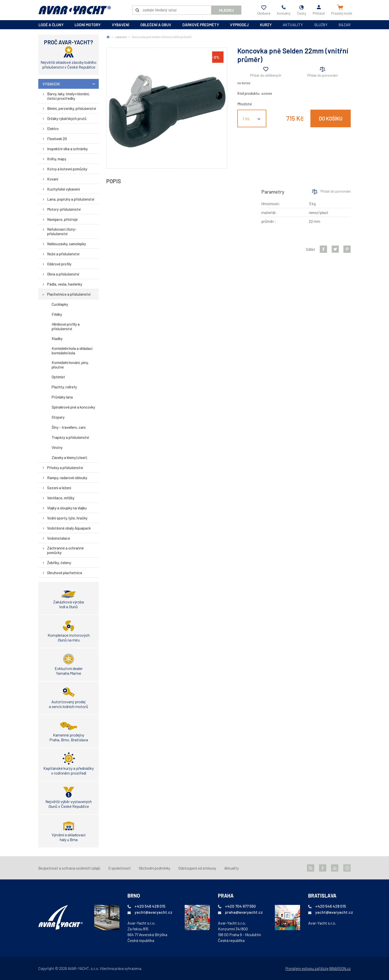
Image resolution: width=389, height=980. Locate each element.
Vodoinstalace (59, 538)
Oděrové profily (59, 264)
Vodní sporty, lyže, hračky (67, 518)
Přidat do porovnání (322, 75)
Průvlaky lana (62, 397)
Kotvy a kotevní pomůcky (67, 169)
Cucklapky (60, 304)
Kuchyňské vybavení (63, 189)
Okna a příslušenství (63, 274)
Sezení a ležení (59, 488)
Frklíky (57, 314)
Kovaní (53, 179)
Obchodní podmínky (155, 868)
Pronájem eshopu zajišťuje (307, 968)
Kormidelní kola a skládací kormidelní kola (72, 351)
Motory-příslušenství (64, 209)
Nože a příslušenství (63, 254)
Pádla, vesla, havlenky (65, 284)
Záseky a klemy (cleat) (69, 457)
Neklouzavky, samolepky (67, 244)
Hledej (226, 10)
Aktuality (293, 25)
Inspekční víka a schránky (67, 149)
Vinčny (57, 447)
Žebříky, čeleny (59, 563)
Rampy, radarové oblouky (67, 478)
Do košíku (331, 118)
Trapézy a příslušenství (70, 437)
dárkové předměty (201, 25)
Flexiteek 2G (57, 139)
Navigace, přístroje (62, 219)
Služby (321, 25)
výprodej (239, 25)
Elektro (53, 129)
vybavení (121, 25)
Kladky (57, 339)
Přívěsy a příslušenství (65, 468)
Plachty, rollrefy (64, 387)
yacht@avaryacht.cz (153, 912)
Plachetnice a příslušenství (69, 294)
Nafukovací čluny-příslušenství (62, 231)
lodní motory (88, 25)
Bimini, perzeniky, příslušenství (72, 108)
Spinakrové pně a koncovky (73, 407)
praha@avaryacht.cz (244, 912)
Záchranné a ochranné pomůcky (65, 550)
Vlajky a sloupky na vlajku (67, 508)
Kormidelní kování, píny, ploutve (70, 365)
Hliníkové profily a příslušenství (66, 326)
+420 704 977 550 (240, 906)
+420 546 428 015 (150, 906)
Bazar (345, 25)
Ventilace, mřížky (61, 498)
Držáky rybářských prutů (67, 118)
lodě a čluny (51, 25)
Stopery (58, 417)
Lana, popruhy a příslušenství (71, 199)
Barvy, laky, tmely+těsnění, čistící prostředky (68, 96)
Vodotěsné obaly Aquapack (69, 528)
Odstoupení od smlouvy (197, 868)
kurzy (266, 25)
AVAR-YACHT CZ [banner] (75, 10)
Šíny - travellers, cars (69, 427)
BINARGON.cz (340, 968)
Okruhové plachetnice (65, 573)
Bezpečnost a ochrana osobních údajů (69, 868)
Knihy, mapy (57, 159)
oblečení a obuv (156, 25)
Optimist (58, 377)
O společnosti (120, 868)
